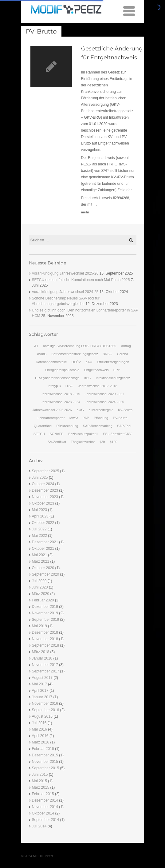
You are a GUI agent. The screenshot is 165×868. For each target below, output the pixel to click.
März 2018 (41, 652)
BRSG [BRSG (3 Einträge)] (107, 354)
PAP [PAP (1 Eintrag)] (86, 418)
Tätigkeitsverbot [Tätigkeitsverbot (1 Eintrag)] (83, 442)
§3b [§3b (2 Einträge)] (102, 442)
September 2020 (46, 574)
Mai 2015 (39, 781)
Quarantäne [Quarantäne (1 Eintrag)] (43, 426)
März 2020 (41, 594)
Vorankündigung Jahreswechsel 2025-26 (65, 273)
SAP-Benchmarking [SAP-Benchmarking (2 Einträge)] (98, 426)
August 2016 (42, 716)
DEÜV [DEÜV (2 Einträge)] (76, 362)
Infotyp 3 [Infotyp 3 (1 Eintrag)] (54, 386)
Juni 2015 (40, 775)
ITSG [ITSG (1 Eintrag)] (69, 386)
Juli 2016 (39, 723)
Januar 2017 (42, 697)
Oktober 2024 (43, 484)
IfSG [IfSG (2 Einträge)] (88, 378)
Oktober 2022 (43, 523)
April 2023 (40, 516)
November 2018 (45, 639)
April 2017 (40, 691)
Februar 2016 (43, 749)
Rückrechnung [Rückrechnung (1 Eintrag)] (67, 426)
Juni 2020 (40, 587)
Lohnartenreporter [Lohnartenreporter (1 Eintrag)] (51, 418)
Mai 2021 (39, 555)
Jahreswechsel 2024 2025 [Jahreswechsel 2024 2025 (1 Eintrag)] (104, 402)
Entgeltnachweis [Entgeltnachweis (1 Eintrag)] (96, 370)
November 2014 (45, 807)
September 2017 (46, 671)
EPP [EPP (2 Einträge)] (117, 370)
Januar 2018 (42, 658)
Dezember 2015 (45, 755)
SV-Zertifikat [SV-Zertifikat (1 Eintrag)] (57, 442)
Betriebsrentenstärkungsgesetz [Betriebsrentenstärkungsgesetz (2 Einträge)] (75, 354)
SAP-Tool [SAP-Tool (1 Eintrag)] (124, 426)
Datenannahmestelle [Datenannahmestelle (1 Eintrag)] (51, 362)
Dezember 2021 (45, 542)
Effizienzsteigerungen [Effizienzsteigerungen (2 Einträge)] (113, 362)
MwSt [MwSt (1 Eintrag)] (74, 418)
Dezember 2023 (45, 490)
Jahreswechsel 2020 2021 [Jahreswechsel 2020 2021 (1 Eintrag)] (104, 394)
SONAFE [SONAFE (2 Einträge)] (56, 434)
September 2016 (46, 710)
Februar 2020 (43, 600)
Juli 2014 (39, 826)
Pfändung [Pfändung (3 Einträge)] (101, 418)
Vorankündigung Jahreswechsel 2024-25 (65, 292)
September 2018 (46, 645)
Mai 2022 (39, 536)
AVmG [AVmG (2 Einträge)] (42, 354)
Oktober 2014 (43, 813)
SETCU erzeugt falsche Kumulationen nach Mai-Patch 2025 (81, 280)
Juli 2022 (39, 529)
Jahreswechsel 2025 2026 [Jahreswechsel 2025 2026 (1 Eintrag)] (52, 410)
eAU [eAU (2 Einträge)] (89, 362)
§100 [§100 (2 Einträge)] (113, 442)
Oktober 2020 (43, 568)
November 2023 (45, 497)
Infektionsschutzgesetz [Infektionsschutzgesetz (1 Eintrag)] (113, 378)
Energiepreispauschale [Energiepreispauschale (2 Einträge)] (62, 370)
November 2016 (45, 704)
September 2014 (46, 820)
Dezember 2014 (45, 800)
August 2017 (42, 678)
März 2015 (41, 787)
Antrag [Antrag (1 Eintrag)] (126, 346)
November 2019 (45, 613)
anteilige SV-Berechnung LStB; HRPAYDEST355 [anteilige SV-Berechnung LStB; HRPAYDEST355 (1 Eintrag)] (80, 346)
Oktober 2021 (43, 549)
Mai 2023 (39, 510)
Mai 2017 (39, 684)
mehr (85, 212)
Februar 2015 (43, 794)
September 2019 (46, 620)
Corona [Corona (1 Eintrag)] (123, 354)
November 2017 (45, 665)
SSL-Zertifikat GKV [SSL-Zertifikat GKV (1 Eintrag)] (117, 434)
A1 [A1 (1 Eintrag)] (36, 346)
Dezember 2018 (45, 632)
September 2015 (46, 768)
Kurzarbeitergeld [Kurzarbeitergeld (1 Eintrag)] (101, 410)
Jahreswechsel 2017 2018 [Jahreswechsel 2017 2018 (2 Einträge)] (98, 386)
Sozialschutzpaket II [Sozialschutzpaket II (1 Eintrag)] (83, 434)
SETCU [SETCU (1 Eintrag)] (39, 434)
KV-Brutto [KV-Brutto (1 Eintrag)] (125, 410)
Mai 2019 (39, 626)
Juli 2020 (39, 581)
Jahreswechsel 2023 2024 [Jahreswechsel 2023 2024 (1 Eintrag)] (61, 402)
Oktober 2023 (43, 503)
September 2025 (46, 471)
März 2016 (41, 742)
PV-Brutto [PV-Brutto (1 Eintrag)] (120, 418)
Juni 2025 (40, 478)
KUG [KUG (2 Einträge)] (80, 410)
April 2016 (40, 736)
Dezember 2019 (45, 607)
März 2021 (41, 561)
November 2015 (45, 762)
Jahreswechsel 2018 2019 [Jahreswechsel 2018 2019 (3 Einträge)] (61, 394)
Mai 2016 (39, 729)
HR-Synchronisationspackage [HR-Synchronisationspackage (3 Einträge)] (57, 378)
